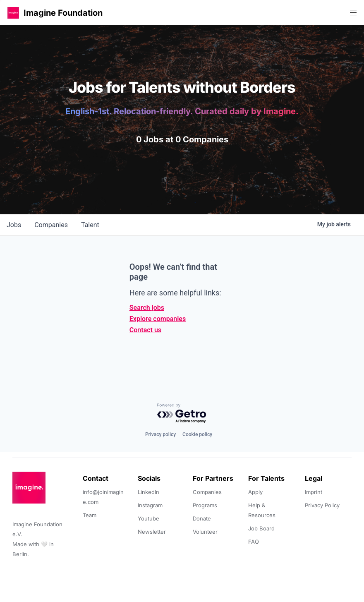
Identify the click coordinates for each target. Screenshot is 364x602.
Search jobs (147, 308)
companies (51, 225)
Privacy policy (160, 434)
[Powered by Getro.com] (182, 414)
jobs (14, 225)
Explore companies (158, 319)
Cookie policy (197, 434)
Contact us (145, 330)
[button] (13, 13)
